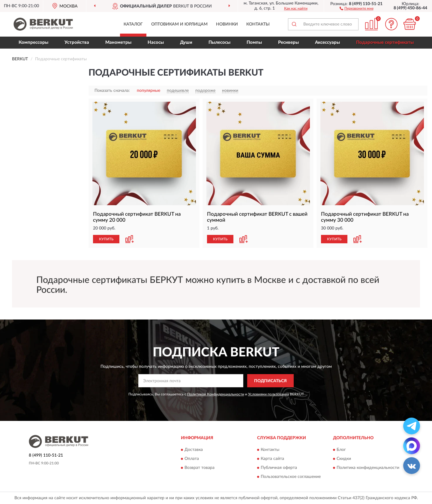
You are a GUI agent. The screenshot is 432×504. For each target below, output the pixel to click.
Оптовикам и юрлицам (179, 24)
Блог (341, 450)
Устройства (77, 42)
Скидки (344, 459)
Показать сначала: (112, 91)
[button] (357, 8)
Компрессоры (33, 42)
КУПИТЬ (106, 239)
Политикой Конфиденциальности (216, 394)
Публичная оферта (279, 468)
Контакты (258, 24)
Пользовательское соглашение (291, 477)
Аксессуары (327, 42)
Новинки (227, 24)
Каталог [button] (133, 24)
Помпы (254, 42)
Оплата (192, 459)
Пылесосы (219, 42)
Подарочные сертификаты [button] (385, 42)
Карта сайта (272, 459)
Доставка (194, 450)
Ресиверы (288, 42)
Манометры (118, 42)
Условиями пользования (268, 394)
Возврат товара (199, 468)
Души (186, 42)
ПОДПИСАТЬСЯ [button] (270, 381)
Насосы (156, 42)
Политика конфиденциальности (368, 468)
